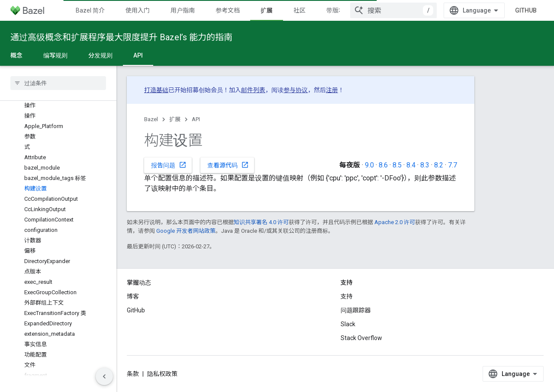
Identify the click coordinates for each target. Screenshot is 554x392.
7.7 (453, 165)
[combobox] (393, 10)
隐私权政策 (162, 374)
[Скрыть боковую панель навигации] (104, 376)
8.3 (425, 165)
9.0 (369, 165)
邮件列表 (253, 90)
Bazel (151, 119)
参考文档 (228, 10)
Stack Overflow (361, 338)
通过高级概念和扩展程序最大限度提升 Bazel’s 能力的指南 (121, 37)
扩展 (175, 119)
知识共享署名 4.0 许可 (261, 222)
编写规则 (55, 55)
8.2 (439, 165)
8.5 (397, 165)
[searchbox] (58, 83)
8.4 (411, 165)
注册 (332, 90)
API (196, 119)
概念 (16, 55)
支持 (347, 296)
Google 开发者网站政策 (186, 231)
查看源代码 (228, 165)
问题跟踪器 (356, 310)
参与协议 (296, 90)
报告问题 (169, 165)
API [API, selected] (138, 55)
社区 (300, 10)
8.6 (383, 165)
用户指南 (183, 10)
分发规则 (100, 55)
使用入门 (138, 10)
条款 (133, 374)
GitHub (526, 10)
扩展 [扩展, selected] (267, 10)
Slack (348, 324)
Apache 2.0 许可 (395, 222)
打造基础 (156, 90)
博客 (133, 296)
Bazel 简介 (90, 10)
